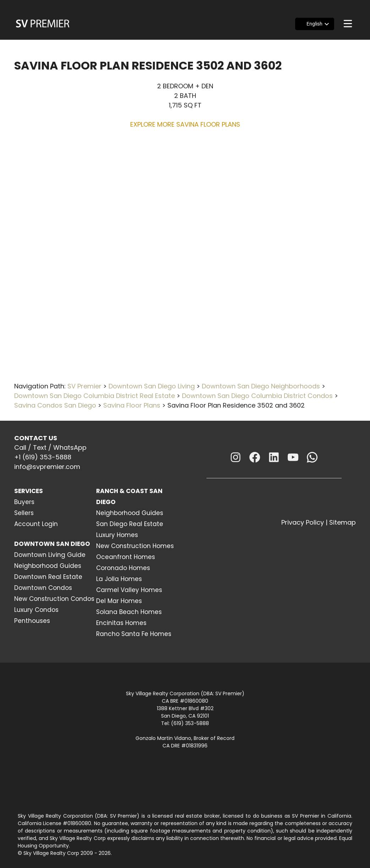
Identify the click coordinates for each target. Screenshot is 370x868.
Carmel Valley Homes (129, 590)
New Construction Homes (135, 546)
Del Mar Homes (119, 601)
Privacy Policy (303, 522)
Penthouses (32, 621)
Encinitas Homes (121, 623)
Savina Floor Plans (132, 405)
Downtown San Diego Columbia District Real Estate (95, 396)
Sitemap (343, 522)
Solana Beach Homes (129, 612)
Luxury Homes (117, 535)
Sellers (24, 513)
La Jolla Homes (119, 579)
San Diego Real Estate (130, 524)
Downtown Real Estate (48, 577)
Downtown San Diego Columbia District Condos (257, 396)
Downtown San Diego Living (152, 386)
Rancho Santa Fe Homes (134, 634)
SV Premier (84, 386)
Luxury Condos (36, 610)
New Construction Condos (54, 599)
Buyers (24, 502)
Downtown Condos (43, 588)
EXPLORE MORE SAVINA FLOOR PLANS (185, 124)
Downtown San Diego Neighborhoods (261, 386)
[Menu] (348, 24)
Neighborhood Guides (48, 566)
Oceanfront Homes (126, 557)
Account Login (36, 524)
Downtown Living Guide (50, 555)
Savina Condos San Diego (55, 405)
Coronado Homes (123, 568)
